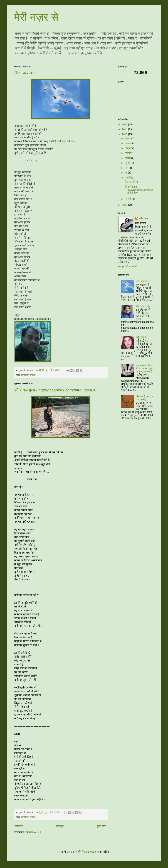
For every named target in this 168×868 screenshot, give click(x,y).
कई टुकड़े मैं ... (143, 337)
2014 (125, 129)
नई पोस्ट (19, 826)
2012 (125, 205)
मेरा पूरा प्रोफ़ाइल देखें (128, 266)
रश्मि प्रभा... (145, 218)
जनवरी (128, 199)
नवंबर (128, 143)
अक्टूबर (129, 148)
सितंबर (128, 153)
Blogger (92, 852)
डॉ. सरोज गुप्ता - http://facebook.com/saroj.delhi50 (55, 390)
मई (126, 173)
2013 (125, 134)
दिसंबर (128, 138)
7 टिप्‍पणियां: (56, 370)
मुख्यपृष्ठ (60, 826)
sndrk (71, 852)
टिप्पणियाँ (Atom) (33, 832)
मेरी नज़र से (36, 17)
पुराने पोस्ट (102, 826)
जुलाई (128, 163)
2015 (125, 124)
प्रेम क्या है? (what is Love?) (145, 398)
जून (127, 168)
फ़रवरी (128, 178)
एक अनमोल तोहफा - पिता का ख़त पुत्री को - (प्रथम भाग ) (144, 368)
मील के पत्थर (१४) (144, 306)
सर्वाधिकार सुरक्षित (28, 375)
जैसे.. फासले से (25, 73)
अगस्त (128, 158)
